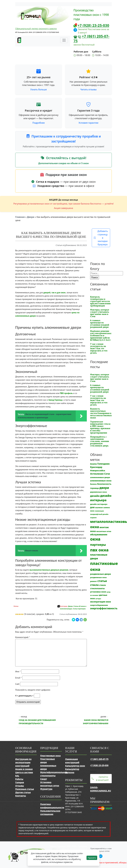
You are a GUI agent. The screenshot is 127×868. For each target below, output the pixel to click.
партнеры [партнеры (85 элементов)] (98, 544)
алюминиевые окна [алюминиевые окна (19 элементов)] (101, 481)
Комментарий (23, 637)
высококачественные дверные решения (49, 570)
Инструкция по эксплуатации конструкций (23, 762)
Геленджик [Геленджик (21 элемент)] (103, 464)
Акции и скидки (24, 769)
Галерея (20, 782)
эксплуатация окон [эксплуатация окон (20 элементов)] (101, 602)
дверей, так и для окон (54, 293)
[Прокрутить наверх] (11, 860)
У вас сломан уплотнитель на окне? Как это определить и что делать (99, 348)
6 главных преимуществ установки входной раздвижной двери (100, 324)
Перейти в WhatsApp (102, 779)
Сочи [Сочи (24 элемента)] (107, 474)
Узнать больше (39, 89)
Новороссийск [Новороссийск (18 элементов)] (98, 470)
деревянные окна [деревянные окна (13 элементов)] (98, 492)
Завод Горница (55, 400)
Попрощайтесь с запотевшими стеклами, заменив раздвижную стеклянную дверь (100, 441)
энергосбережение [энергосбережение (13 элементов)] (99, 605)
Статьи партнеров (79, 609)
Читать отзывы (88, 89)
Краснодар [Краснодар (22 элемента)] (96, 467)
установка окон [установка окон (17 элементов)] (98, 592)
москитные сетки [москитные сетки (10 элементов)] (104, 531)
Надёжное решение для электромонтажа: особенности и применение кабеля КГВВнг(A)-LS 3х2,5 (101, 336)
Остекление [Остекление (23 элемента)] (97, 474)
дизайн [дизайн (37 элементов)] (95, 496)
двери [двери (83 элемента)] (104, 488)
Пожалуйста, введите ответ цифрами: (33, 690)
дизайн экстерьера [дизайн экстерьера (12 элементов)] (99, 504)
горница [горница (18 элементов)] (94, 488)
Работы (19, 779)
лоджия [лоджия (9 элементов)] (93, 518)
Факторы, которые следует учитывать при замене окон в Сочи (100, 313)
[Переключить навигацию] (64, 40)
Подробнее (39, 123)
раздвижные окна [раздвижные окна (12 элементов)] (98, 577)
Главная (20, 217)
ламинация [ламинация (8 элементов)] (99, 511)
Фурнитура (46, 789)
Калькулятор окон (75, 766)
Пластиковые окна (50, 756)
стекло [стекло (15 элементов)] (102, 585)
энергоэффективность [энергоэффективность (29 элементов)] (104, 608)
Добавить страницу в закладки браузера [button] (101, 238)
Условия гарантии (88, 123)
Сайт (17, 684)
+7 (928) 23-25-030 (93, 25)
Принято (92, 858)
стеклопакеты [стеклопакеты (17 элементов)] (97, 588)
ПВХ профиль (66, 393)
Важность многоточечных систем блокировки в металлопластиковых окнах (101, 413)
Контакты (21, 796)
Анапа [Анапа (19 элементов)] (93, 464)
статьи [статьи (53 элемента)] (102, 581)
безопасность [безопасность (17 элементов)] (104, 484)
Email (19, 678)
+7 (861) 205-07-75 (91, 38)
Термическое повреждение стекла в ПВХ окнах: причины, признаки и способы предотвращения (100, 427)
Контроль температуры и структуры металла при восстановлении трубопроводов (100, 301)
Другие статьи (23, 792)
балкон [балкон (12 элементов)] (93, 484)
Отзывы (20, 786)
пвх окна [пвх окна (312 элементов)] (99, 550)
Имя (18, 671)
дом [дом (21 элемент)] (92, 507)
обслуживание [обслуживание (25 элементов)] (99, 535)
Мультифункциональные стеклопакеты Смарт (54, 776)
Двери (31, 217)
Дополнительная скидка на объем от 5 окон (63, 163)
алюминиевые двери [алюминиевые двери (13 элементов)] (100, 477)
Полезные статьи (25, 789)
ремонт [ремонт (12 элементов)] (94, 581)
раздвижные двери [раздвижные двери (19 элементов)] (101, 574)
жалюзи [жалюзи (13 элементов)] (99, 507)
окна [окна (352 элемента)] (95, 539)
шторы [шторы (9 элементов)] (98, 599)
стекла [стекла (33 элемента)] (94, 585)
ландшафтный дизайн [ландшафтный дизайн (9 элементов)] (99, 514)
